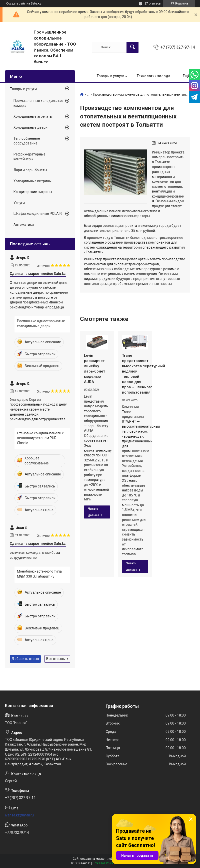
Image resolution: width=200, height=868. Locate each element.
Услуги (19, 203)
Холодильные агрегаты (33, 116)
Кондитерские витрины (33, 192)
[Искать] (132, 47)
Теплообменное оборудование (27, 141)
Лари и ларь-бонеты (30, 170)
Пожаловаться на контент (111, 863)
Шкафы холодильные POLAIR (38, 214)
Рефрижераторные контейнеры (29, 157)
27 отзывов (153, 4)
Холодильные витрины (32, 181)
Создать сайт (16, 4)
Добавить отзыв (25, 659)
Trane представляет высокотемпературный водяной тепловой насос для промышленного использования (135, 374)
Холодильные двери (30, 127)
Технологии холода (153, 76)
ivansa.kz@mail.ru (19, 815)
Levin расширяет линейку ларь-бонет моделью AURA (95, 369)
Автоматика (24, 225)
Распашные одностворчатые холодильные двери (41, 323)
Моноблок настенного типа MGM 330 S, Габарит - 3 (39, 574)
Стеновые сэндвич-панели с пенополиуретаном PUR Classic (40, 438)
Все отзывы (56, 659)
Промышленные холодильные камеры (38, 103)
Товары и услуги (110, 76)
